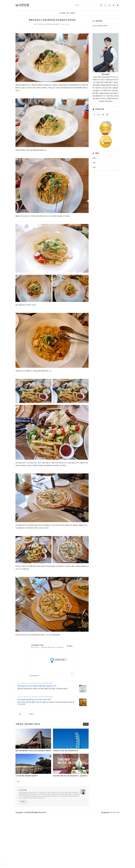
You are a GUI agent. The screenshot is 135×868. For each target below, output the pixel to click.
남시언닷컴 (23, 816)
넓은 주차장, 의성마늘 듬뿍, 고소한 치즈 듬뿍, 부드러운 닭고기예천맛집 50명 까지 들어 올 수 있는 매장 (46, 730)
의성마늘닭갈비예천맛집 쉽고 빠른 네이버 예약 (34, 726)
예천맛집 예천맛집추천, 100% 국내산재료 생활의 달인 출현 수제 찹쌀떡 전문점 (42, 715)
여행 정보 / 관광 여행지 (53, 24)
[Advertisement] (52, 692)
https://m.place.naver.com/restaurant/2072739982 (33, 723)
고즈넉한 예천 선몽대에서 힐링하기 (27, 802)
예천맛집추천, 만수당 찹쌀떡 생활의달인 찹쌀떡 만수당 (37, 712)
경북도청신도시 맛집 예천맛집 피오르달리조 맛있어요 (52, 20)
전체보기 (73, 13)
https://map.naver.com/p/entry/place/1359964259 (33, 709)
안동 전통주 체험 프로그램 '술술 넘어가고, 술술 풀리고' (70, 802)
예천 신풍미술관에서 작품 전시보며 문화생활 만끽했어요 (33, 777)
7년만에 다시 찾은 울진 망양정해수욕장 (65, 777)
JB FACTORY (115, 839)
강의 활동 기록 (64, 13)
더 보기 (86, 750)
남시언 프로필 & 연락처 (100, 26)
